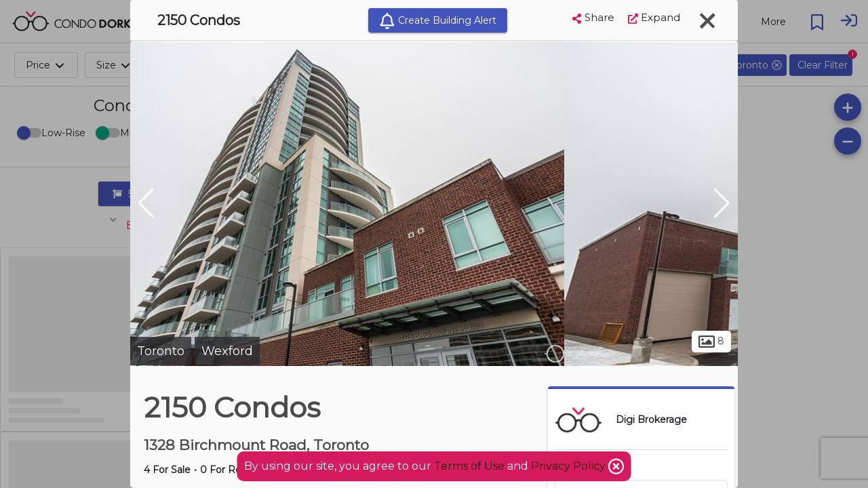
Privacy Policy (570, 466)
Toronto (161, 351)
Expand (654, 17)
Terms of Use (469, 466)
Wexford (227, 351)
